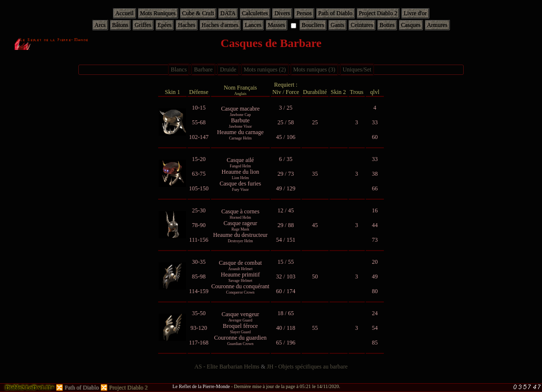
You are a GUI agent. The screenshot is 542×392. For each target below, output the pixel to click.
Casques (411, 25)
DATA (228, 13)
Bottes (387, 25)
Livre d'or (415, 13)
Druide (228, 69)
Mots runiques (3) (314, 69)
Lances (253, 25)
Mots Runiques (158, 13)
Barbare (203, 69)
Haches (186, 25)
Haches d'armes (220, 25)
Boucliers (313, 25)
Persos (304, 13)
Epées (165, 25)
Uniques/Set (357, 69)
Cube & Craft (198, 13)
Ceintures (362, 25)
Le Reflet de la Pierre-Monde (201, 386)
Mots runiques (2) (265, 69)
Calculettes (255, 13)
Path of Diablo (335, 13)
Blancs (179, 69)
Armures (437, 25)
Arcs (100, 25)
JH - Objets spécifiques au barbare (307, 367)
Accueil (124, 13)
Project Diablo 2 (378, 13)
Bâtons (120, 25)
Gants (337, 25)
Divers (282, 13)
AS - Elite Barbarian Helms (227, 367)
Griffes (143, 25)
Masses (276, 25)
